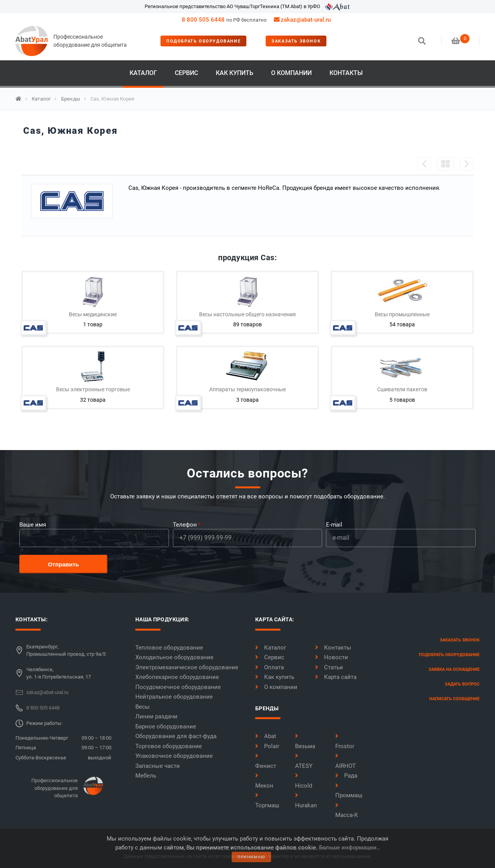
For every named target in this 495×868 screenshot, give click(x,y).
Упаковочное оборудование (174, 756)
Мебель (146, 776)
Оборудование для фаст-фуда (176, 736)
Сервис (186, 73)
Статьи (329, 667)
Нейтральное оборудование (174, 697)
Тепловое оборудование (169, 648)
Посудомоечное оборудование (178, 687)
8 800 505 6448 (203, 20)
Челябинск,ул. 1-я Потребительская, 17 (59, 673)
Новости (332, 657)
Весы (143, 707)
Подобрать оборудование (203, 41)
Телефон (185, 525)
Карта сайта (336, 677)
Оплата (270, 667)
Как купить (235, 73)
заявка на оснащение (454, 669)
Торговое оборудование (169, 746)
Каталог (143, 73)
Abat (266, 736)
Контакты (346, 73)
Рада (346, 776)
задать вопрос (462, 684)
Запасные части (158, 766)
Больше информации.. (349, 848)
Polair (267, 746)
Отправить (64, 564)
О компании (291, 73)
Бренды (71, 99)
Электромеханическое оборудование (187, 667)
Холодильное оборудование (174, 657)
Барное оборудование (166, 726)
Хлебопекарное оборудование (177, 677)
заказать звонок (296, 41)
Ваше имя (33, 525)
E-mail (334, 525)
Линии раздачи (156, 716)
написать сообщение (454, 699)
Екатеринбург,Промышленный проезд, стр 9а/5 (66, 651)
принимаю (251, 857)
